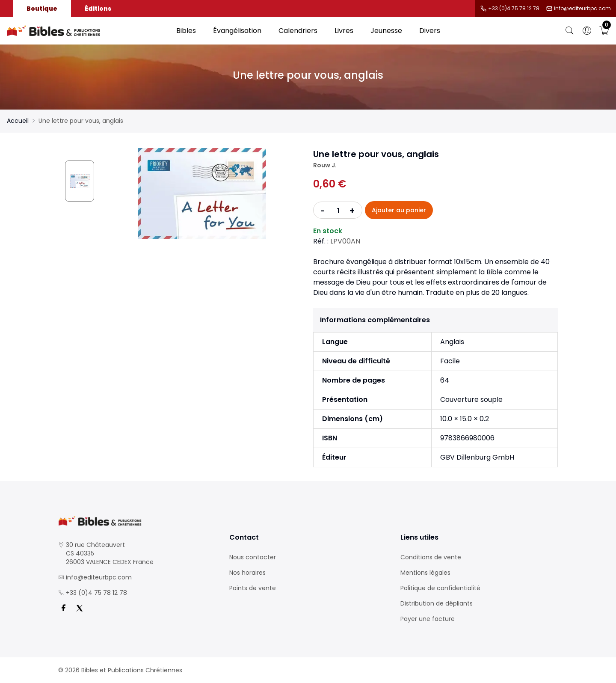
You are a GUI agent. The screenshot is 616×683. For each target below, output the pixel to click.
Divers (430, 31)
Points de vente (253, 588)
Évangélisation (237, 31)
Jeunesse (386, 31)
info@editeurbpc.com (582, 9)
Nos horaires (247, 573)
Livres (344, 31)
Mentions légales (425, 573)
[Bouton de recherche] (570, 31)
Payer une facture (428, 619)
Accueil (18, 121)
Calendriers (298, 31)
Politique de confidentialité (440, 588)
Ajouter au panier (399, 210)
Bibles (186, 31)
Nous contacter (253, 557)
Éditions (98, 9)
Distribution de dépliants (437, 603)
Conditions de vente (431, 557)
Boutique (42, 9)
